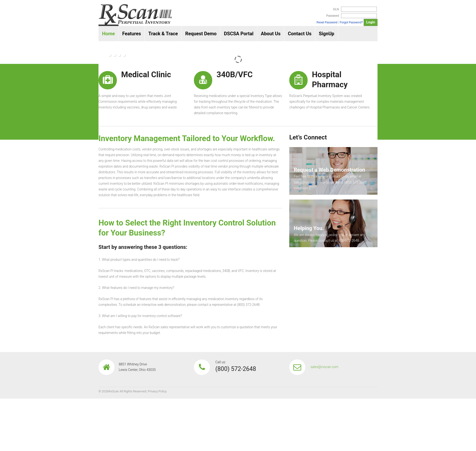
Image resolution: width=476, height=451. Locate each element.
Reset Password (327, 22)
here (321, 177)
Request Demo (201, 34)
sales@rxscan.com (324, 367)
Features (132, 34)
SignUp (327, 34)
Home (109, 34)
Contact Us (300, 34)
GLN (336, 9)
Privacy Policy (157, 391)
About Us (271, 34)
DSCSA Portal (239, 34)
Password (333, 16)
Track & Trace (163, 34)
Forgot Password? (351, 22)
